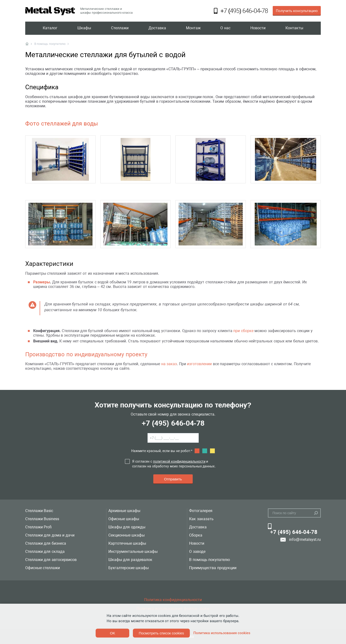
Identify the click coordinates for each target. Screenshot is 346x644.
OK (113, 633)
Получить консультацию (297, 11)
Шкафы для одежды (127, 527)
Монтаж (193, 28)
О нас (225, 28)
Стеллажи (120, 28)
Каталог (50, 28)
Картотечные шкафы (127, 543)
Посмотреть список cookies (161, 633)
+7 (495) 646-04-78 (173, 423)
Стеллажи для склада (45, 552)
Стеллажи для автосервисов (51, 560)
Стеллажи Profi (38, 527)
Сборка (196, 535)
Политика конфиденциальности (173, 600)
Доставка (157, 28)
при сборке (243, 331)
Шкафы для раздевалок (130, 560)
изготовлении (199, 364)
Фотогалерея (201, 511)
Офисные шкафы (124, 519)
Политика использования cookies (222, 633)
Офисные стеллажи (43, 568)
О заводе (197, 552)
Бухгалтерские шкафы (129, 568)
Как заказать (201, 519)
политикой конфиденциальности (179, 461)
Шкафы (84, 28)
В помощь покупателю (210, 560)
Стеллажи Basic (39, 511)
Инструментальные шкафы (133, 552)
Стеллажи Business (42, 519)
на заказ (169, 364)
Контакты (294, 28)
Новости (258, 28)
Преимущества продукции (213, 568)
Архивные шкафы (124, 511)
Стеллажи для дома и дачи (50, 535)
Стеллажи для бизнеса (46, 543)
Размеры (42, 282)
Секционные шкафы (127, 535)
